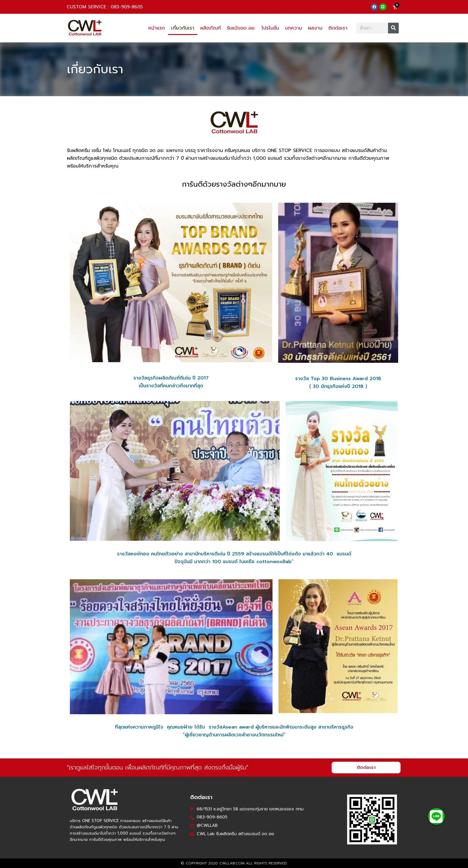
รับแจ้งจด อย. (241, 28)
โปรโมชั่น (270, 28)
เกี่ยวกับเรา (183, 28)
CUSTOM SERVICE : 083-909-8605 (105, 7)
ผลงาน (315, 28)
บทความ (294, 28)
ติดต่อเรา (338, 28)
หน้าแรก (157, 28)
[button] (436, 816)
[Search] (393, 28)
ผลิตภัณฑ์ (211, 28)
